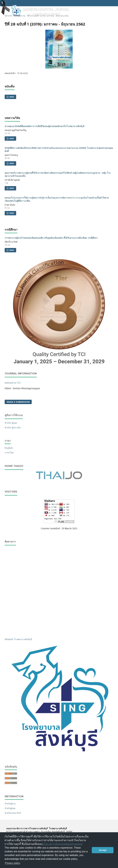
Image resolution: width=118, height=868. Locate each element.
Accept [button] (103, 850)
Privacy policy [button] (13, 863)
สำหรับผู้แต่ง (10, 808)
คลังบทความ (20, 16)
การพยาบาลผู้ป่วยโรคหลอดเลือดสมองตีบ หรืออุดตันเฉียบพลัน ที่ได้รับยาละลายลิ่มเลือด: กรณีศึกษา (51, 238)
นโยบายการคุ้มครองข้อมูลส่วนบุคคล (62, 844)
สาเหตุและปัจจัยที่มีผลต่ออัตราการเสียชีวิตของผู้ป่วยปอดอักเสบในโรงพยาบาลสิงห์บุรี (44, 126)
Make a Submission (18, 402)
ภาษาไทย (9, 453)
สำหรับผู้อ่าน (10, 804)
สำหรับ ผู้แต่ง (11, 423)
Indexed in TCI (13, 383)
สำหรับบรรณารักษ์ (13, 813)
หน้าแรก (8, 16)
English (9, 448)
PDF (11, 97)
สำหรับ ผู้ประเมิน (13, 427)
